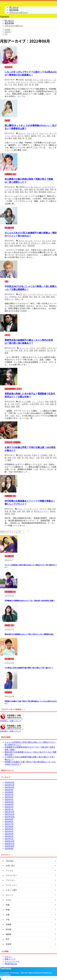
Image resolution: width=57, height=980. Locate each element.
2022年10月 (10, 787)
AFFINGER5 (5, 975)
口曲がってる (50, 82)
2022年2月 (9, 807)
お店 (42, 80)
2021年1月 (9, 839)
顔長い (18, 299)
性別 (15, 85)
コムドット (44, 133)
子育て (18, 404)
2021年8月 (9, 822)
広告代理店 (35, 404)
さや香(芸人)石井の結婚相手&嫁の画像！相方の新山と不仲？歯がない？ (29, 668)
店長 (21, 350)
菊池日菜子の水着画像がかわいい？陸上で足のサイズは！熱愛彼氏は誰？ (29, 634)
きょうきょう (32, 133)
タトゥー (48, 294)
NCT (20, 294)
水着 (54, 136)
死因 (52, 189)
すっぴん (11, 82)
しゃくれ (32, 294)
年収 (16, 350)
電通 (18, 407)
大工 (20, 297)
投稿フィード (10, 959)
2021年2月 (9, 836)
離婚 (13, 407)
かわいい (48, 80)
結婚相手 (18, 246)
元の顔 (40, 82)
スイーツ (24, 82)
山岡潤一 (25, 404)
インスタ (28, 509)
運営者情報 (9, 23)
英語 (36, 192)
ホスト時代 (41, 348)
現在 (42, 458)
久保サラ (36, 455)
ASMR (21, 80)
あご (25, 294)
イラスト (40, 402)
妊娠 (9, 458)
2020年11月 (10, 844)
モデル (14, 136)
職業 (48, 297)
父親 (9, 192)
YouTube (28, 80)
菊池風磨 (42, 192)
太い (44, 136)
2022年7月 (9, 795)
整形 (36, 297)
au (32, 187)
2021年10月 (10, 817)
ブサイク (33, 82)
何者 (47, 402)
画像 (37, 85)
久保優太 (44, 455)
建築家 (25, 297)
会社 (54, 241)
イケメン (37, 241)
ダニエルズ (47, 241)
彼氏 (49, 136)
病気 (22, 192)
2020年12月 (10, 841)
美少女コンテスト (41, 511)
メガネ (49, 348)
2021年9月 (9, 819)
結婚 (11, 246)
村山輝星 (40, 189)
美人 (26, 192)
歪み (26, 85)
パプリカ (8, 189)
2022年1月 (9, 809)
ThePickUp (5, 17)
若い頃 (50, 350)
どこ (34, 402)
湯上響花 (8, 138)
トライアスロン (49, 187)
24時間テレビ (24, 187)
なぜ (18, 82)
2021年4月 (9, 831)
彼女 (31, 297)
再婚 (52, 402)
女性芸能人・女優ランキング (11, 721)
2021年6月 (9, 827)
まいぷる (29, 241)
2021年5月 (9, 829)
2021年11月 (10, 814)
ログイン (8, 957)
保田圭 (27, 136)
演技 (24, 511)
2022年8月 (9, 792)
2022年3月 (9, 804)
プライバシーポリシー (14, 26)
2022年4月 (9, 802)
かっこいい (24, 348)
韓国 (53, 297)
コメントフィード (12, 961)
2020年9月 (9, 849)
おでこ (36, 80)
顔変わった (52, 192)
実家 (19, 458)
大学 (39, 136)
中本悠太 (13, 297)
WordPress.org (11, 964)
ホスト (33, 348)
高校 (30, 138)
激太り (32, 458)
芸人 (24, 246)
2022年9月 (9, 790)
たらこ (20, 509)
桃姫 (47, 189)
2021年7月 (9, 824)
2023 (21, 455)
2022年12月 (10, 782)
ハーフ (35, 509)
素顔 (6, 246)
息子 (42, 404)
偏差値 (34, 136)
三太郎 (16, 189)
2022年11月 (10, 785)
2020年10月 (10, 846)
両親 (49, 509)
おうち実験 (26, 402)
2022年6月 (9, 797)
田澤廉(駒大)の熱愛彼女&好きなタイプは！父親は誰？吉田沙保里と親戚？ (30, 601)
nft (20, 402)
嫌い (22, 189)
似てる (21, 136)
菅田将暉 (31, 246)
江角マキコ (46, 243)
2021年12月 (10, 812)
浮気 (26, 458)
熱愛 (15, 138)
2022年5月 (9, 800)
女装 (13, 243)
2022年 (8, 32)
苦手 (31, 192)
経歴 (36, 350)
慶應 (31, 189)
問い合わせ (9, 21)
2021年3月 (9, 834)
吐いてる (8, 85)
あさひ (21, 241)
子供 (21, 243)
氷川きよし (36, 243)
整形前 (21, 85)
